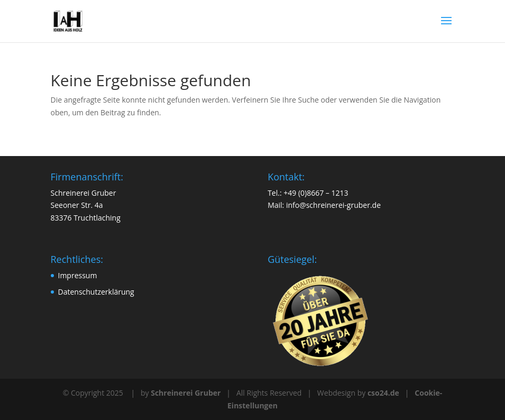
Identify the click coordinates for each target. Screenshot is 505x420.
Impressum (78, 275)
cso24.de (383, 393)
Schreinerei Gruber (186, 393)
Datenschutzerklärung (96, 292)
